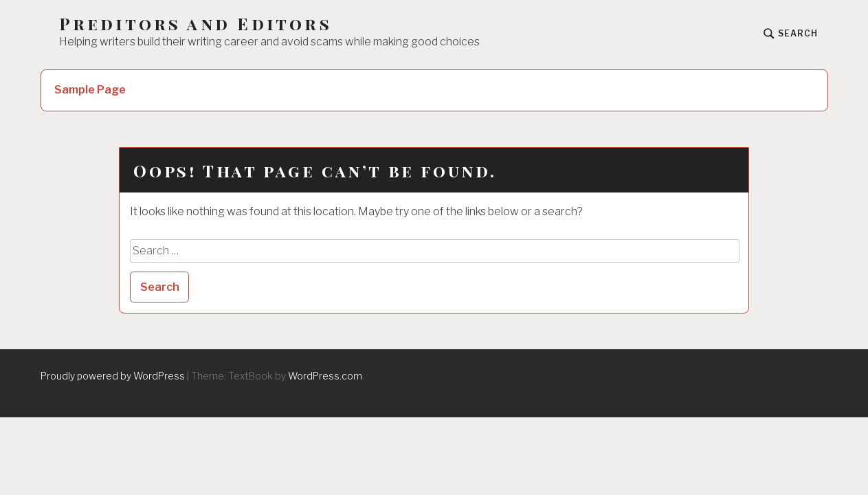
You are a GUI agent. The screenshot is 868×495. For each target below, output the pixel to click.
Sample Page (90, 90)
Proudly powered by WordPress (113, 376)
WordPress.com (325, 376)
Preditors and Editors (196, 24)
